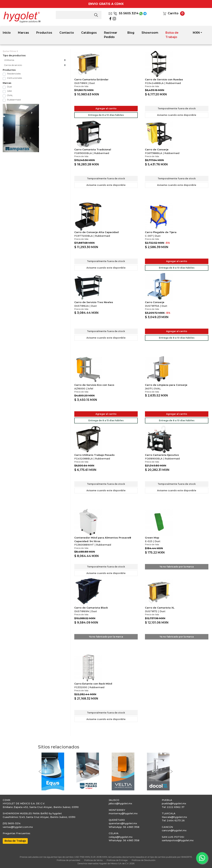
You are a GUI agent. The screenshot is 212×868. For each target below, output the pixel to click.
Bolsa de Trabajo (172, 35)
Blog (131, 33)
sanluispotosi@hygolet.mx (178, 840)
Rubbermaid (14, 100)
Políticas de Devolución (144, 860)
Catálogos (89, 33)
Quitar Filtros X (10, 51)
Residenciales (14, 74)
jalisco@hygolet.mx (120, 803)
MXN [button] (196, 33)
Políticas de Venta (93, 860)
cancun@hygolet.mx (174, 830)
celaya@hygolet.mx (121, 837)
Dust (10, 87)
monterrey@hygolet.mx (123, 813)
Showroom (150, 33)
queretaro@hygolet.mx (123, 823)
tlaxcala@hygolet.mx (174, 817)
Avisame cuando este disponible (177, 115)
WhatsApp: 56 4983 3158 (124, 827)
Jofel (9, 91)
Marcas (23, 33)
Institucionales (14, 78)
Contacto (67, 33)
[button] (40, 771)
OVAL (10, 95)
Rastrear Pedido (111, 35)
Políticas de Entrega (117, 860)
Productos (44, 33)
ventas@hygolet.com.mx (18, 827)
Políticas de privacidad (68, 860)
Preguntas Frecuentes (16, 833)
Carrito (173, 13)
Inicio (7, 33)
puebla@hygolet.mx (174, 803)
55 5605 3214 (126, 13)
